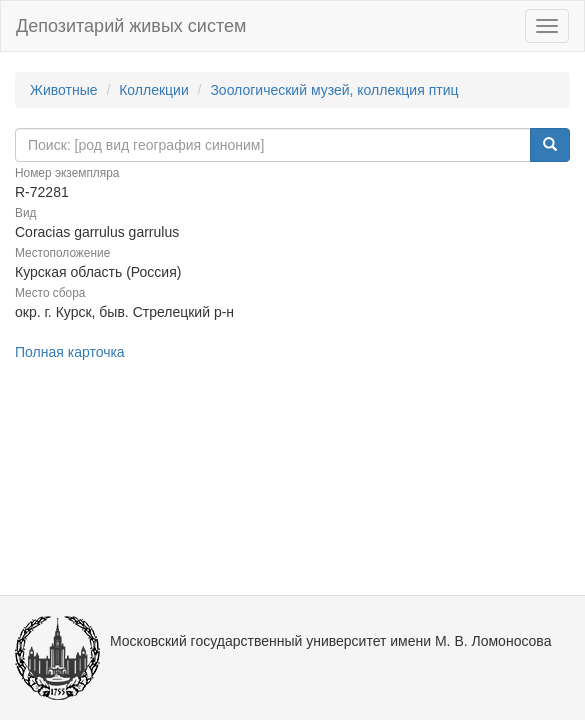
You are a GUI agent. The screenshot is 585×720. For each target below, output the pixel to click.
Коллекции (154, 90)
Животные (64, 90)
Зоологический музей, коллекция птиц (334, 90)
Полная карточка (70, 352)
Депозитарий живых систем (131, 26)
